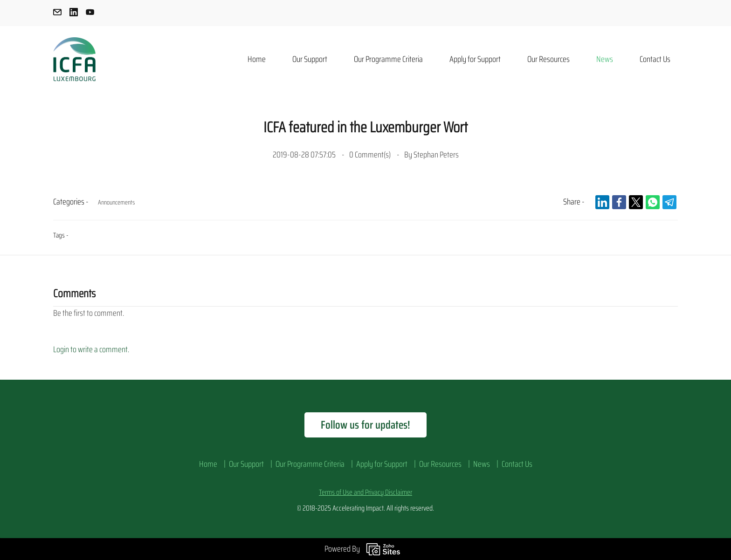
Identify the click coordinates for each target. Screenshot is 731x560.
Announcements (116, 202)
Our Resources (440, 464)
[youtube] (90, 14)
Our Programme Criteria (310, 464)
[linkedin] (74, 14)
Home (208, 464)
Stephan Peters (436, 155)
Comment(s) (371, 155)
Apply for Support (382, 464)
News (482, 464)
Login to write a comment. (91, 349)
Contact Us (517, 464)
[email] (57, 14)
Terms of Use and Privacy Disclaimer (365, 492)
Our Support (246, 464)
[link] (602, 202)
